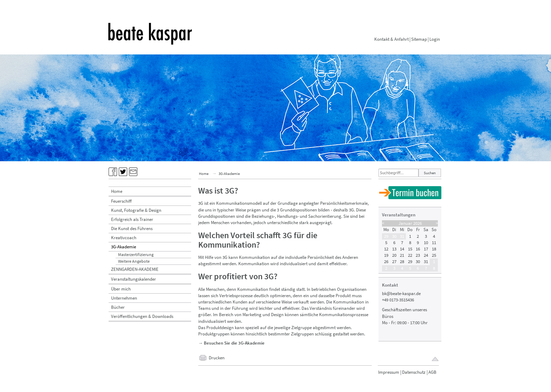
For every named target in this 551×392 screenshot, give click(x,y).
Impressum (389, 372)
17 (426, 249)
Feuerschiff (121, 201)
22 (410, 255)
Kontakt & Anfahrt (391, 39)
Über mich (121, 289)
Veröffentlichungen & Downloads (142, 316)
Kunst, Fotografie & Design (136, 210)
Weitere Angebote (134, 261)
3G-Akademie (124, 247)
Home (117, 191)
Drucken (217, 358)
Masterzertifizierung (136, 254)
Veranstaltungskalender (134, 279)
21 (402, 255)
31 (402, 236)
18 (434, 249)
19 (386, 255)
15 (410, 249)
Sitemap (419, 39)
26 (386, 262)
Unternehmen (124, 298)
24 (426, 255)
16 (418, 249)
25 (434, 255)
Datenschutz (414, 372)
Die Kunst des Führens (132, 228)
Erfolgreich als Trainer (132, 219)
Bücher (118, 307)
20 (394, 255)
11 (434, 243)
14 (402, 249)
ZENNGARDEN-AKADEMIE (135, 269)
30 (394, 236)
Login (435, 39)
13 (394, 249)
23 (418, 255)
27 (394, 262)
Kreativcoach (124, 238)
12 (386, 249)
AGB (432, 372)
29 (386, 236)
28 (402, 262)
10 (426, 243)
